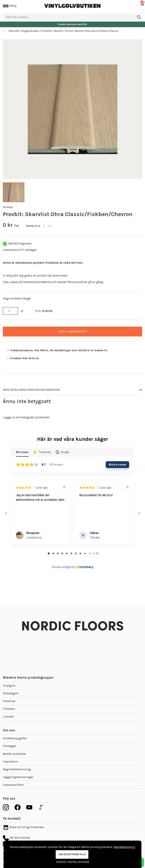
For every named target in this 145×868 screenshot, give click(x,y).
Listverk (8, 716)
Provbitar (9, 701)
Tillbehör (9, 709)
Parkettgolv (11, 693)
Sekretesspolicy (124, 847)
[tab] (49, 553)
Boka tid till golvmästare (23, 827)
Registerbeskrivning (17, 769)
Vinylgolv (9, 685)
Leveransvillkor (13, 785)
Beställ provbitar (14, 754)
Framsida (14, 31)
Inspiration (10, 761)
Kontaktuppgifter (15, 738)
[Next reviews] (139, 513)
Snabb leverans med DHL (72, 24)
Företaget (9, 746)
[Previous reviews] (6, 513)
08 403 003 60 (16, 838)
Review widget (62, 567)
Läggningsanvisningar (18, 777)
